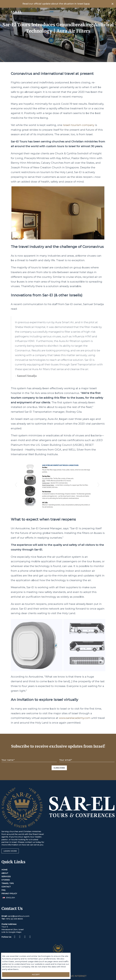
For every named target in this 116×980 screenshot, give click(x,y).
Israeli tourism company (79, 125)
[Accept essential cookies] (36, 975)
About (5, 873)
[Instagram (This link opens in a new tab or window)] (20, 937)
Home (4, 870)
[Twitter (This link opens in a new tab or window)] (25, 937)
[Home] (12, 13)
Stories (6, 880)
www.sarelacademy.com (75, 718)
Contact (6, 887)
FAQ (3, 890)
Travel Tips (8, 883)
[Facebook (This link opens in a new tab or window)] (15, 937)
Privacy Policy (9, 894)
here (87, 4)
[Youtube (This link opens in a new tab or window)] (30, 937)
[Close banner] (113, 4)
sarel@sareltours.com (19, 916)
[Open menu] (110, 13)
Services (6, 877)
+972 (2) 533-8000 (14, 919)
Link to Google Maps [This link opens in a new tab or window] (11, 932)
